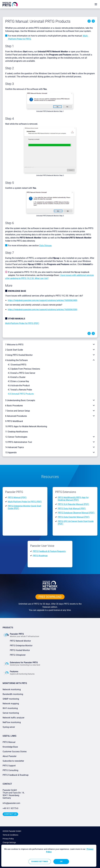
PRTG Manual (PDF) (17, 497)
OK (61, 861)
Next (93, 21)
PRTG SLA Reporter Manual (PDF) (73, 504)
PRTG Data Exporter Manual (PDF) (74, 517)
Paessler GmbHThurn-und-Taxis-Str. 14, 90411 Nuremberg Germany (14, 794)
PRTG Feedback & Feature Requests (49, 551)
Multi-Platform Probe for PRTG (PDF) (22, 323)
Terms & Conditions (10, 835)
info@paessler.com (11, 803)
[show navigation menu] (96, 4)
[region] (49, 856)
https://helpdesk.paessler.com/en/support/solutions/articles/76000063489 (43, 300)
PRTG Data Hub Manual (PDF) (72, 508)
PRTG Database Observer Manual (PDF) (76, 513)
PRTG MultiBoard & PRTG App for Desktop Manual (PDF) (73, 499)
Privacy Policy (8, 839)
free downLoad (50, 597)
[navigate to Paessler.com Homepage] (10, 4)
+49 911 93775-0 (10, 808)
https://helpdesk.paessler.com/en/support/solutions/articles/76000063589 (43, 310)
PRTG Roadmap (40, 555)
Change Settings (9, 842)
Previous (89, 21)
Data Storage (45, 246)
